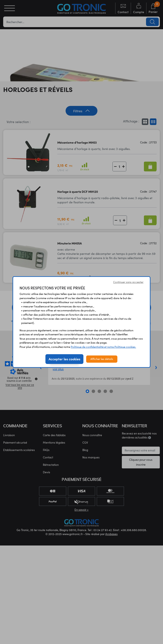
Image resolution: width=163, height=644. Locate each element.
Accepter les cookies (64, 359)
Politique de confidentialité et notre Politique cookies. (103, 347)
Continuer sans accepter (128, 282)
